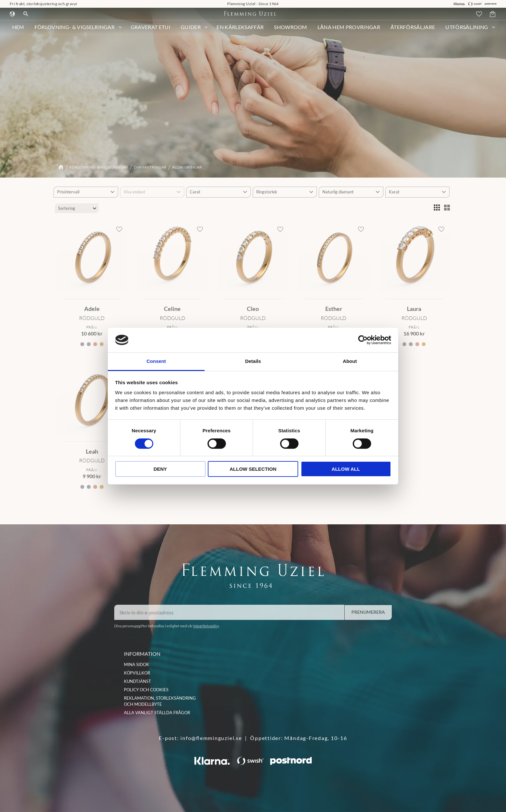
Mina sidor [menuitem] (136, 664)
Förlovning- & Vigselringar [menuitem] (75, 31)
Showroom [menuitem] (291, 31)
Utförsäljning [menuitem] (467, 31)
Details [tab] (253, 361)
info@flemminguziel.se (211, 738)
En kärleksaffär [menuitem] (240, 31)
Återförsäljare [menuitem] (413, 31)
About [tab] (350, 361)
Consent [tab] (156, 361)
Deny (160, 469)
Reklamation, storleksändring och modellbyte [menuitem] (160, 701)
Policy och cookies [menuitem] (146, 690)
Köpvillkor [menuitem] (137, 673)
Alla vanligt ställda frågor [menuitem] (157, 713)
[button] (480, 16)
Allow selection (253, 469)
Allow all (346, 469)
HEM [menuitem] (18, 31)
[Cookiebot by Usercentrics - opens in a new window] (363, 340)
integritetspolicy (206, 626)
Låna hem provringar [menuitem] (349, 31)
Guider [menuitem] (191, 31)
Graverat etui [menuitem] (151, 31)
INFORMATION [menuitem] (142, 654)
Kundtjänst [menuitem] (137, 681)
